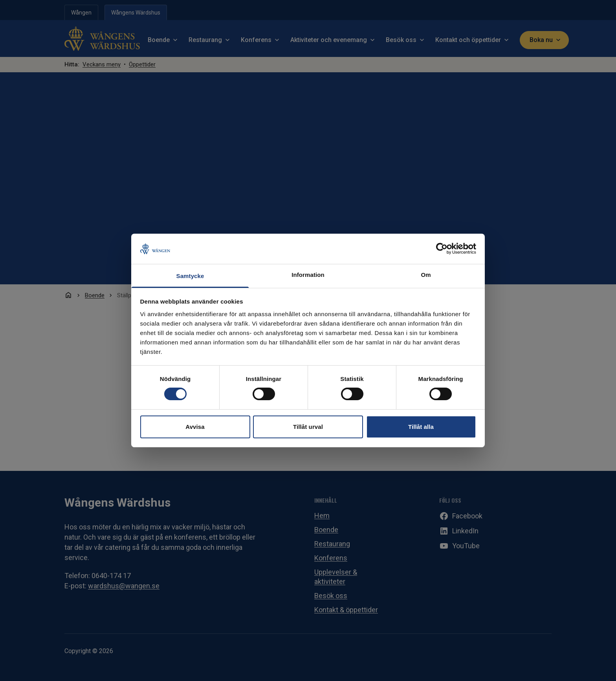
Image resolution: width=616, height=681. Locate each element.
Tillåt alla (421, 427)
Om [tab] (426, 275)
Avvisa (195, 427)
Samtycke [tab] (190, 276)
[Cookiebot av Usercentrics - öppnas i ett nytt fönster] (442, 249)
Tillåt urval (308, 427)
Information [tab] (308, 275)
